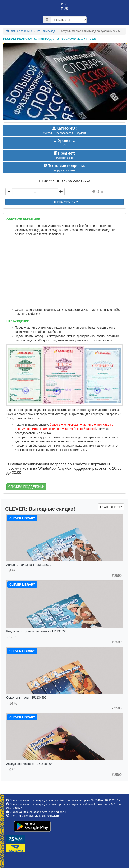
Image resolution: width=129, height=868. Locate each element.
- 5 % (11, 571)
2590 (117, 576)
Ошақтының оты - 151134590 (26, 698)
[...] (35, 192)
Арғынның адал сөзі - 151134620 (29, 565)
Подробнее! (111, 507)
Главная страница (19, 31)
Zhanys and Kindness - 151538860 (29, 764)
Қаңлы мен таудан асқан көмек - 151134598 (36, 631)
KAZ (64, 4)
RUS (65, 9)
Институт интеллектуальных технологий (35, 816)
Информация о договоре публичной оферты (38, 812)
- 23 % (12, 637)
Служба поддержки (27, 487)
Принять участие (64, 202)
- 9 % (11, 770)
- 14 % (12, 703)
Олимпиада (46, 31)
